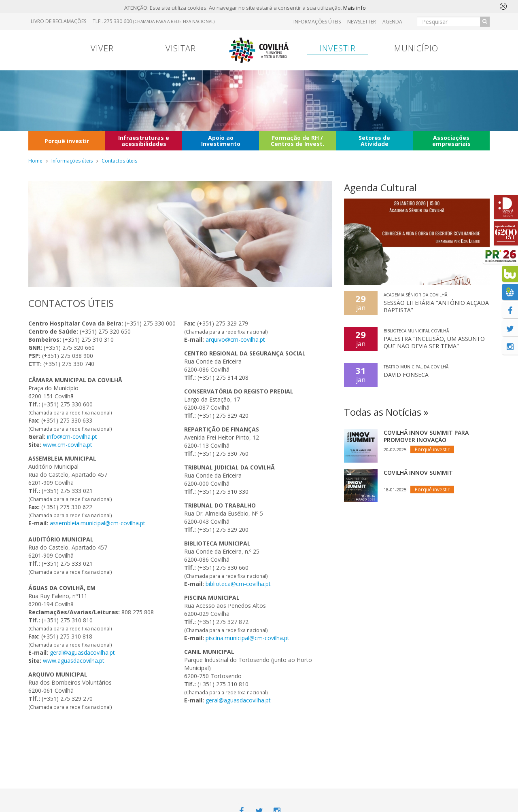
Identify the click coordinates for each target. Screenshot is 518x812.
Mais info (355, 8)
